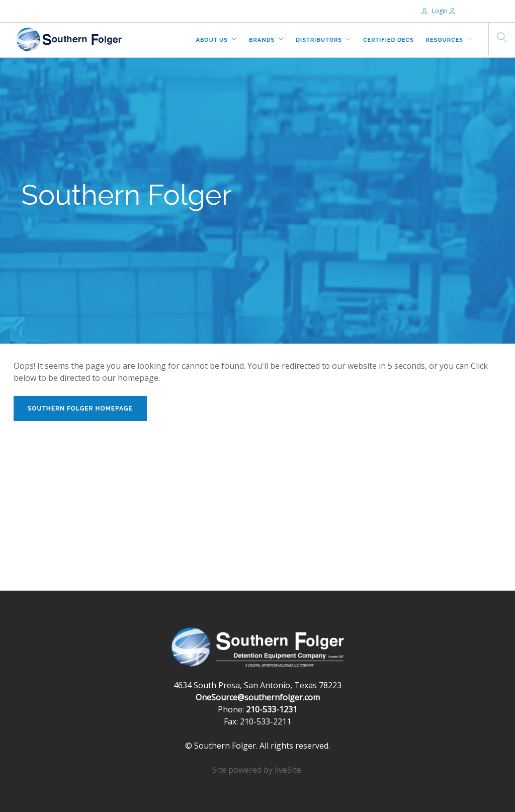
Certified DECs (389, 40)
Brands (262, 40)
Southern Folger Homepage (80, 409)
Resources (445, 40)
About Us (212, 40)
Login (435, 11)
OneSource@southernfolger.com (258, 697)
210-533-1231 (272, 709)
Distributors (319, 40)
